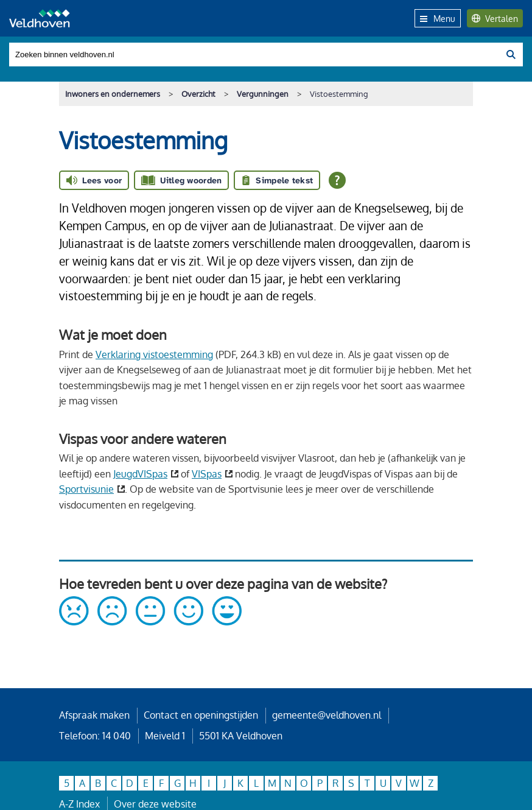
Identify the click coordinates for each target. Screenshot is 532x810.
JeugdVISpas (140, 474)
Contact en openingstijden (201, 715)
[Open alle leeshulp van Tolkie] (337, 180)
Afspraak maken (94, 715)
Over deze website (155, 804)
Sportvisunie (86, 489)
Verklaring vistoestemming (154, 354)
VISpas (207, 474)
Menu (438, 18)
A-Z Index (79, 804)
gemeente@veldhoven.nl (327, 715)
